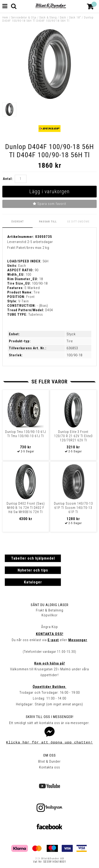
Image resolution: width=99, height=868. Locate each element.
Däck (63, 18)
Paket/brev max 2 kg (33, 248)
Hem (5, 18)
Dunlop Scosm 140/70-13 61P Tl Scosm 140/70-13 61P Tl (73, 508)
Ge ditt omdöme (78, 222)
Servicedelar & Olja (24, 18)
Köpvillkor (50, 615)
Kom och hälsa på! (50, 663)
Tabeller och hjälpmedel (33, 558)
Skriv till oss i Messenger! (50, 717)
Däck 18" (75, 18)
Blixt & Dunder (49, 761)
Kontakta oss (50, 767)
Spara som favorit (49, 204)
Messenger (78, 640)
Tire (70, 341)
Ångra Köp (49, 627)
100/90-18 (74, 355)
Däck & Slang (48, 18)
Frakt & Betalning (50, 610)
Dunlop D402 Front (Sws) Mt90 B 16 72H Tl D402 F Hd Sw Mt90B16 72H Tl (26, 508)
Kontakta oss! (50, 634)
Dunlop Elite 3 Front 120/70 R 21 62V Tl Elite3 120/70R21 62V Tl (73, 436)
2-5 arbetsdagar (40, 242)
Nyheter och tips (33, 570)
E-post (53, 640)
